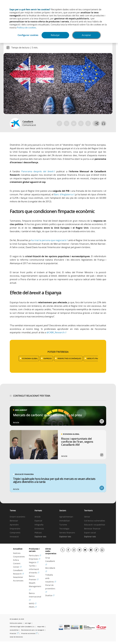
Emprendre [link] (15, 529)
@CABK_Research (56, 332)
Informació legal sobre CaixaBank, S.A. (22, 627)
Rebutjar (55, 35)
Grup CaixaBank (50, 561)
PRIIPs (33, 607)
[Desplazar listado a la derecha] (101, 358)
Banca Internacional (35, 597)
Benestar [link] (14, 521)
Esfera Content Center (17, 563)
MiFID (33, 603)
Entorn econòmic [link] (18, 517)
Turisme (63, 525)
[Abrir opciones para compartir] (97, 123)
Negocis (34, 562)
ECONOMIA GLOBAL (30, 358)
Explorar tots (40, 537)
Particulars (35, 555)
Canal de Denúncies (16, 637)
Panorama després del (38, 171)
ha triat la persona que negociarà (49, 240)
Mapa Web (41, 627)
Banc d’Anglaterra (64, 194)
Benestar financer (92, 529)
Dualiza (50, 595)
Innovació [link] (14, 537)
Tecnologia (64, 529)
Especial (38, 521)
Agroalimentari (66, 517)
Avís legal (28, 623)
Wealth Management (35, 586)
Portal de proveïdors (50, 589)
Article (38, 517)
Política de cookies (27, 28)
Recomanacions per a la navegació (33, 630)
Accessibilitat (14, 630)
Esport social (90, 533)
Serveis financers (67, 533)
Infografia (39, 525)
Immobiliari (65, 521)
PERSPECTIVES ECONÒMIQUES (69, 358)
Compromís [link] (15, 533)
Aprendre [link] (14, 525)
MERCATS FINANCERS (95, 358)
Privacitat (14, 634)
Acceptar (87, 35)
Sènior (87, 517)
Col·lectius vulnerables (95, 521)
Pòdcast (38, 533)
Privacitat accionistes (29, 634)
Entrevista (39, 529)
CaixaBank (28, 122)
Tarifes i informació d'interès (34, 569)
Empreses (35, 559)
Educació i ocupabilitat (95, 525)
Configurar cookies (28, 35)
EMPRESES (48, 358)
